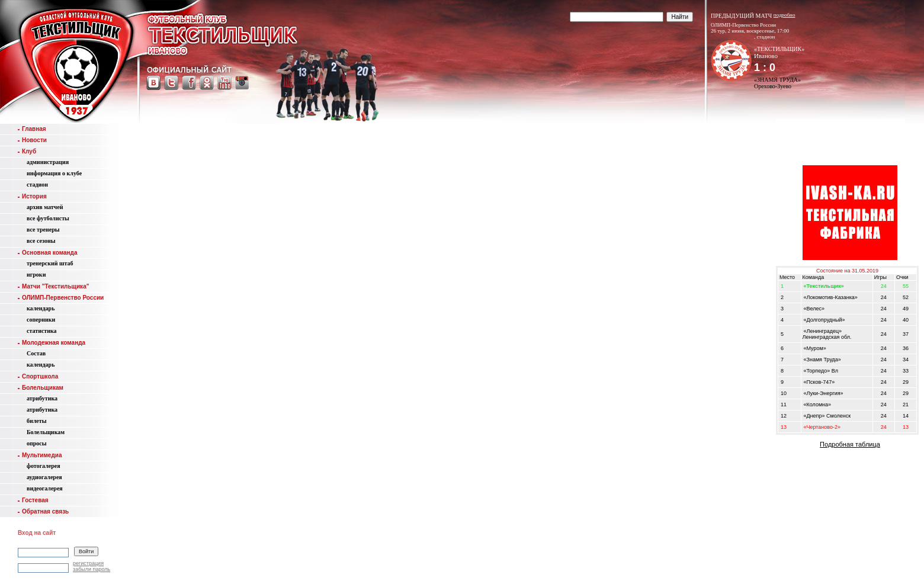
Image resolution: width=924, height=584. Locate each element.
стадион (37, 184)
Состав (36, 353)
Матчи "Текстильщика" (53, 286)
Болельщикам (41, 388)
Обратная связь (43, 511)
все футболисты (48, 218)
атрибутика (42, 398)
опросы (37, 443)
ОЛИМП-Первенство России (61, 298)
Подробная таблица (850, 444)
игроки (36, 275)
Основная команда (47, 253)
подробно (785, 15)
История (32, 196)
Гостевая (33, 500)
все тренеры (43, 230)
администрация (48, 162)
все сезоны (41, 241)
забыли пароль (92, 569)
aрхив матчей (45, 207)
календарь (41, 308)
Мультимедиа (40, 455)
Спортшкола (38, 376)
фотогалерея (44, 466)
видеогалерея (45, 488)
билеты (37, 421)
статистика (42, 331)
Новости (32, 140)
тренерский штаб (50, 263)
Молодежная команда (52, 343)
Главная (32, 129)
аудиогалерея (44, 477)
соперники (41, 320)
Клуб (27, 151)
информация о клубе (54, 173)
